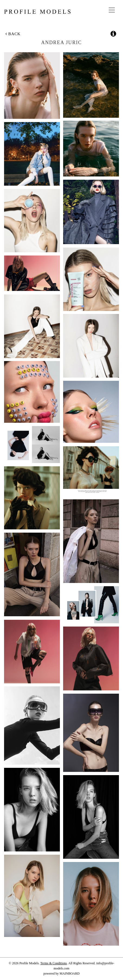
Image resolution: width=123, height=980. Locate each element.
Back (13, 34)
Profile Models (37, 12)
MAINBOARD (70, 974)
